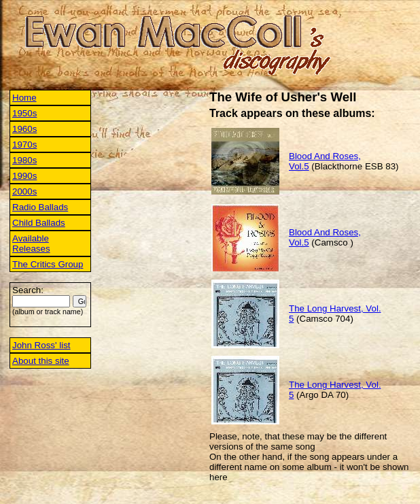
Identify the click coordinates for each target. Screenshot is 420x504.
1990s (24, 176)
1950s (24, 113)
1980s (24, 160)
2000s (24, 191)
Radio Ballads (40, 207)
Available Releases (31, 243)
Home (24, 98)
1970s (24, 145)
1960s (24, 129)
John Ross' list (41, 345)
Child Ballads (39, 223)
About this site (41, 361)
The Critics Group (48, 264)
